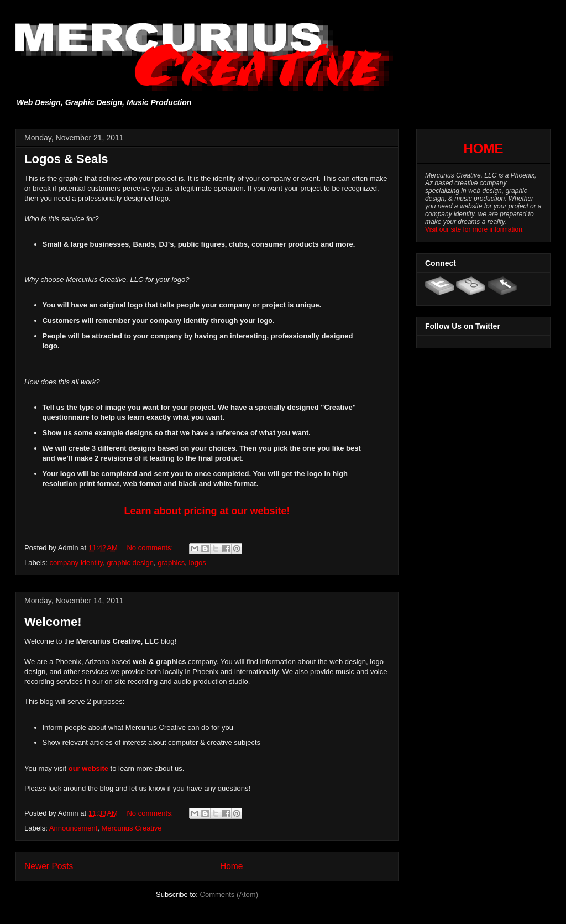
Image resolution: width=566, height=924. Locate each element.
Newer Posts (49, 866)
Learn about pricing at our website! (207, 511)
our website (88, 768)
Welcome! (53, 622)
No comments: (151, 548)
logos (198, 563)
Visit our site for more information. (475, 229)
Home (232, 866)
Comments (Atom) (229, 894)
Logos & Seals (66, 159)
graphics (171, 563)
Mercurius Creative (132, 828)
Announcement (73, 828)
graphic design (130, 563)
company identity (77, 563)
